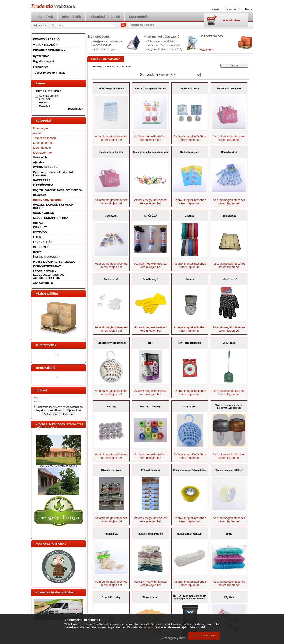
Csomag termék (49, 96)
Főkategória (99, 66)
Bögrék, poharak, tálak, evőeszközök (58, 190)
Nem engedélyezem (173, 638)
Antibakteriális (43, 283)
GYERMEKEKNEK (45, 167)
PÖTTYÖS (40, 232)
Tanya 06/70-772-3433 (63, 466)
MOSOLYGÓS (42, 247)
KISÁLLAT (40, 227)
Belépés (215, 9)
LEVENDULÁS (43, 242)
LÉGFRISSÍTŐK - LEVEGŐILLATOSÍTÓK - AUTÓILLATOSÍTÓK (49, 275)
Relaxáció (40, 195)
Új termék (45, 99)
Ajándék (39, 162)
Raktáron (45, 106)
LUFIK (37, 237)
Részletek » (206, 50)
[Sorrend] (178, 75)
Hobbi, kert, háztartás (48, 200)
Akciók (43, 102)
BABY (37, 252)
